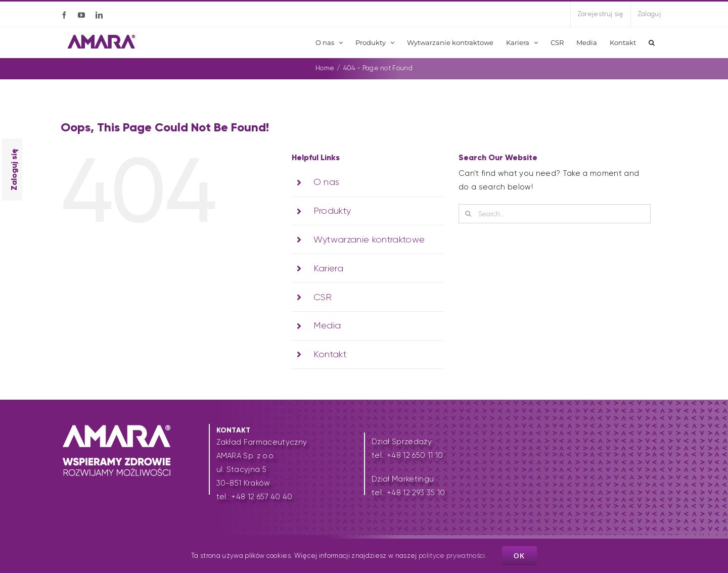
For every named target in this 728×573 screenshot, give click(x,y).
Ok (519, 556)
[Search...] (555, 214)
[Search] (468, 214)
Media (327, 325)
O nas (327, 182)
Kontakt (330, 354)
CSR (323, 297)
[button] (652, 42)
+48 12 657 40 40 (262, 497)
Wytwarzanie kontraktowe (369, 240)
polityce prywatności (452, 556)
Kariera (328, 268)
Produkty (332, 211)
